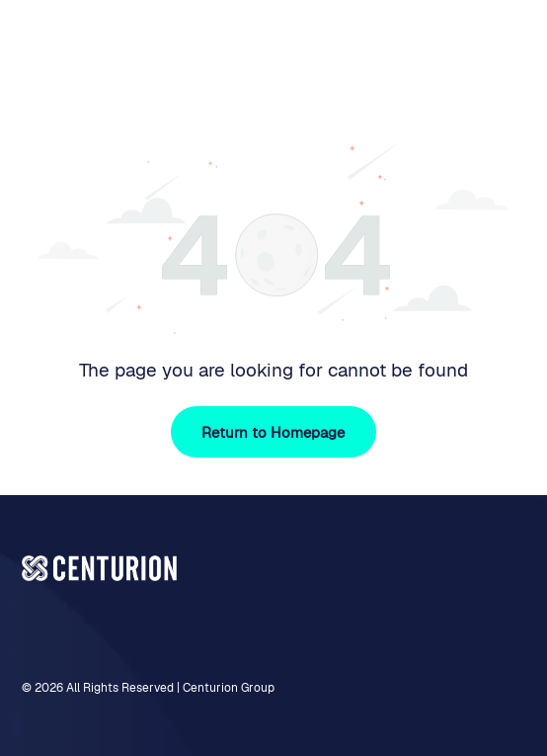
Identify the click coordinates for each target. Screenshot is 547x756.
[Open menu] (506, 51)
